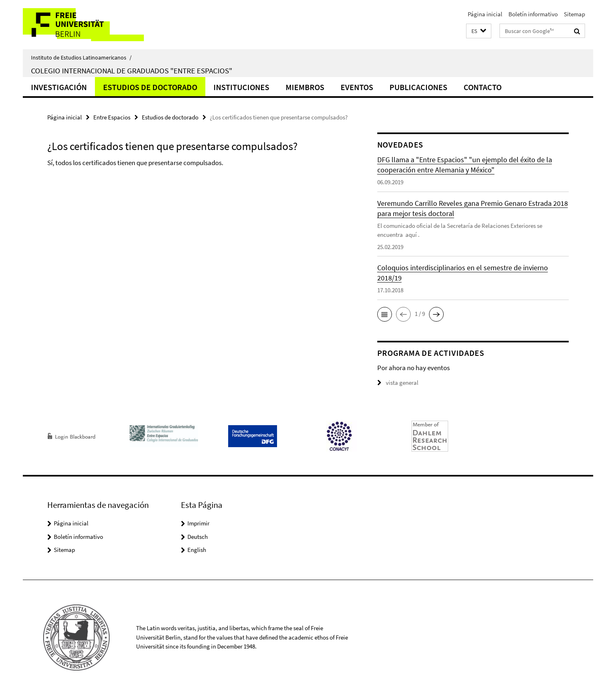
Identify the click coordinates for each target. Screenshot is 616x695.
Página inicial (485, 14)
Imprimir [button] (198, 523)
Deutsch (198, 537)
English (197, 550)
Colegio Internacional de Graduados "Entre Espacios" (132, 71)
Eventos (357, 87)
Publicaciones (418, 87)
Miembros (305, 87)
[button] (479, 31)
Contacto (483, 87)
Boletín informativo (533, 14)
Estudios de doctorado (150, 87)
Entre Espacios (112, 117)
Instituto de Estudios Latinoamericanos (81, 57)
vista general (398, 383)
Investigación (59, 87)
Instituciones (241, 87)
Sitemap (574, 14)
